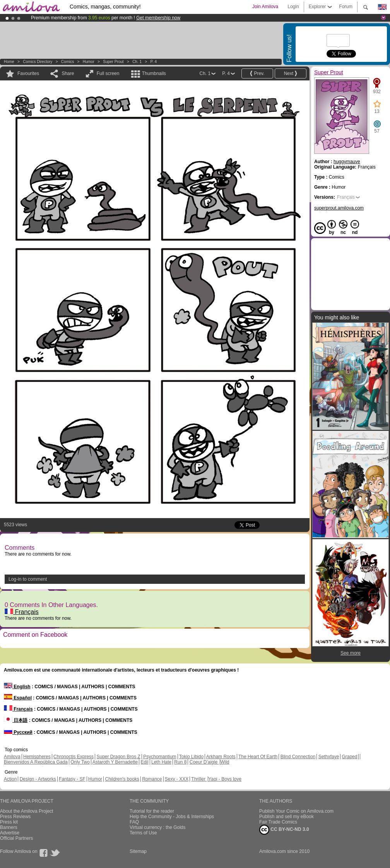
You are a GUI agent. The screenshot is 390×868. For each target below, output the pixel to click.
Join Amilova (265, 7)
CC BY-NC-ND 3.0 (284, 830)
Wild (225, 762)
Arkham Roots (221, 757)
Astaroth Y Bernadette (115, 762)
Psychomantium (160, 757)
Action (10, 779)
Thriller (199, 779)
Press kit (9, 822)
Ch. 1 (137, 62)
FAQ (134, 822)
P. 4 (154, 62)
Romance (152, 779)
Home (9, 62)
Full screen (108, 73)
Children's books (122, 779)
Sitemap (138, 851)
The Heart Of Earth (258, 757)
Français (22, 612)
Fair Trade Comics (278, 822)
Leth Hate (161, 762)
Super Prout (113, 62)
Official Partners (16, 838)
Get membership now (158, 18)
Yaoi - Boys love (225, 779)
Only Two (80, 762)
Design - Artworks (38, 779)
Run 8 (180, 762)
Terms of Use (143, 833)
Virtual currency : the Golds (158, 827)
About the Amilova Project (27, 811)
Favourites (28, 73)
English (17, 687)
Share (68, 73)
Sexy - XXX (177, 779)
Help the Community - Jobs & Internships (172, 817)
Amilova (12, 757)
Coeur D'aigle (204, 762)
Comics (68, 62)
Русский (18, 732)
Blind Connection (298, 757)
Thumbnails (154, 73)
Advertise (10, 833)
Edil (145, 762)
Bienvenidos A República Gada (36, 762)
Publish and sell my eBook (287, 817)
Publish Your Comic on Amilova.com (296, 811)
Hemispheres (37, 757)
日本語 (16, 720)
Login (293, 7)
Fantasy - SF (72, 779)
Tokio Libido (191, 757)
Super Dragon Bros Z (118, 757)
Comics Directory (38, 62)
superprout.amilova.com (339, 208)
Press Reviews (15, 817)
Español (18, 698)
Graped (349, 757)
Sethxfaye (329, 757)
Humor (89, 62)
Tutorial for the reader (152, 811)
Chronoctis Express (74, 757)
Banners (9, 827)
